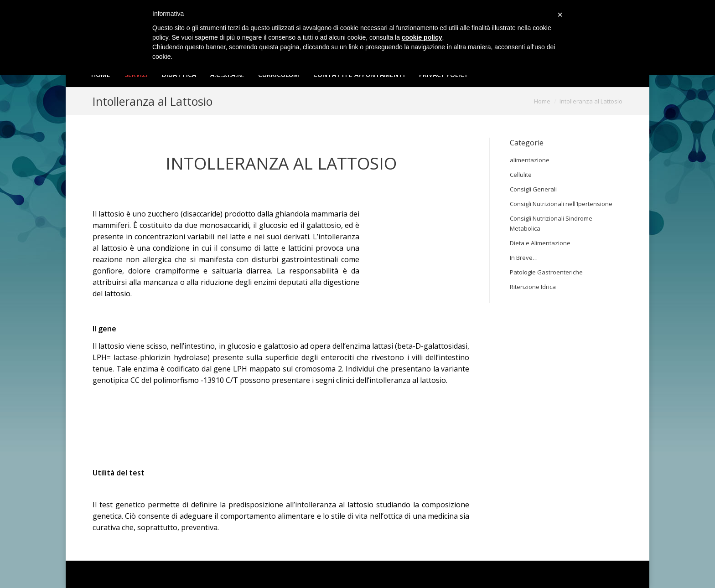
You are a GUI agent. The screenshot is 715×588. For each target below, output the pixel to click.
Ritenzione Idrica (533, 287)
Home (542, 101)
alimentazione (530, 160)
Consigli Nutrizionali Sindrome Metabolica (551, 223)
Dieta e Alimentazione (540, 243)
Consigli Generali (533, 189)
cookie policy (422, 37)
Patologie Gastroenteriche (546, 272)
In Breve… (524, 258)
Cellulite (521, 175)
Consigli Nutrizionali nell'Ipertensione (561, 204)
